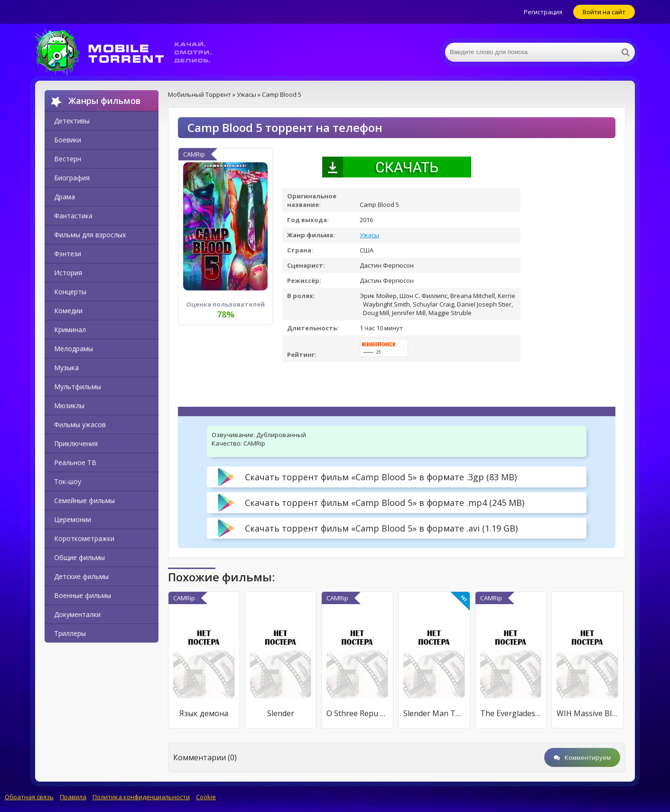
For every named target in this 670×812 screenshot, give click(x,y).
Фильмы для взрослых (90, 235)
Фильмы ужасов (80, 425)
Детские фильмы (81, 576)
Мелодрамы (74, 349)
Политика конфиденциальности (141, 797)
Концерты (70, 292)
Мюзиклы (69, 406)
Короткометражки (84, 538)
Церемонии (73, 519)
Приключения (76, 443)
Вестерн (68, 159)
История (68, 273)
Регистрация (543, 12)
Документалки (77, 614)
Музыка (66, 368)
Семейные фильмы (84, 500)
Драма (65, 197)
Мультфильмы (78, 387)
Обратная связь (29, 797)
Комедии (68, 311)
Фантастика (73, 216)
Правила (73, 797)
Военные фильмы (83, 595)
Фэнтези (68, 254)
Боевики (68, 140)
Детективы (72, 121)
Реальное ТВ (75, 462)
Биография (72, 178)
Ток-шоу (68, 481)
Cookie (206, 797)
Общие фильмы (79, 557)
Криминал (70, 330)
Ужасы (369, 235)
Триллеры (70, 633)
